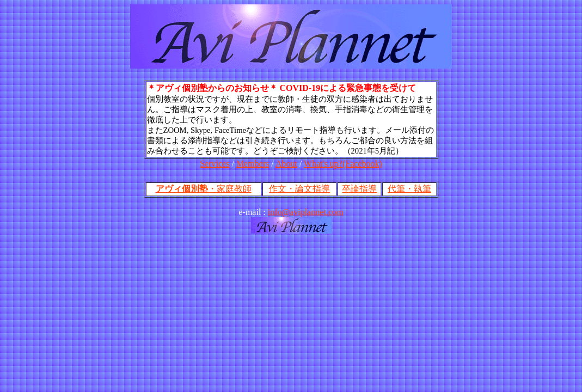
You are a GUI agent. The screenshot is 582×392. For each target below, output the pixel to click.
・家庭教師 (204, 189)
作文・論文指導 (299, 189)
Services (215, 164)
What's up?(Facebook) (343, 164)
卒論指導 (359, 189)
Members (253, 164)
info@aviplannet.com (306, 212)
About (286, 164)
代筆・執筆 (409, 189)
